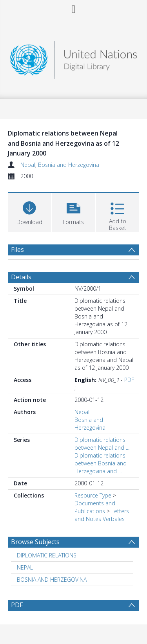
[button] (73, 211)
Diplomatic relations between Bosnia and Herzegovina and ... (101, 463)
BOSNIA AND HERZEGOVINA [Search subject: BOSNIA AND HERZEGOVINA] (52, 580)
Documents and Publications (95, 507)
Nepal (28, 165)
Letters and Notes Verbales (102, 515)
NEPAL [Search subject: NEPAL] (25, 567)
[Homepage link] (74, 58)
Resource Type (93, 495)
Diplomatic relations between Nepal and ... (102, 444)
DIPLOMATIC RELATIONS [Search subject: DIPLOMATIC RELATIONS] (47, 555)
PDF (129, 380)
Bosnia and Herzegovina (69, 165)
